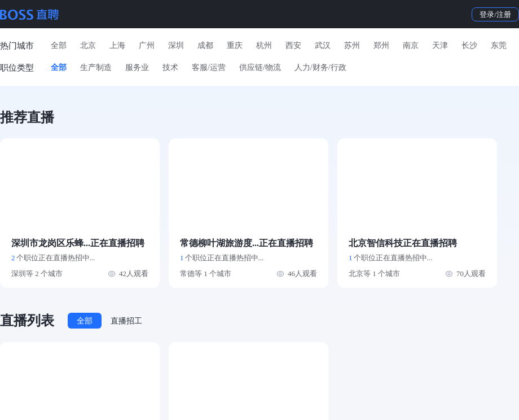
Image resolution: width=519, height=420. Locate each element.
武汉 (323, 45)
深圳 (176, 45)
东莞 (499, 45)
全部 (59, 45)
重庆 (235, 45)
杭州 (264, 45)
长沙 (469, 45)
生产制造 (96, 67)
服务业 (137, 67)
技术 (170, 67)
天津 (440, 45)
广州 (147, 45)
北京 (88, 45)
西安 (293, 45)
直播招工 (126, 321)
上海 (117, 45)
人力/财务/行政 (320, 67)
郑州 (381, 45)
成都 (205, 45)
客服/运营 (209, 67)
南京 (411, 45)
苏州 (352, 45)
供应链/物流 (260, 67)
